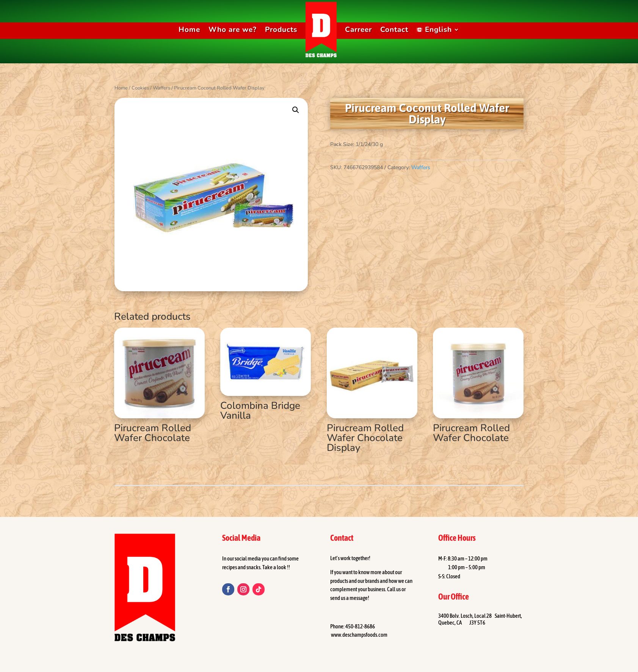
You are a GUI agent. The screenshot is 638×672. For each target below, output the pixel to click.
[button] (296, 110)
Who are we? (233, 30)
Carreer (358, 30)
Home (189, 30)
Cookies (140, 88)
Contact (394, 30)
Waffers (161, 88)
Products (281, 30)
